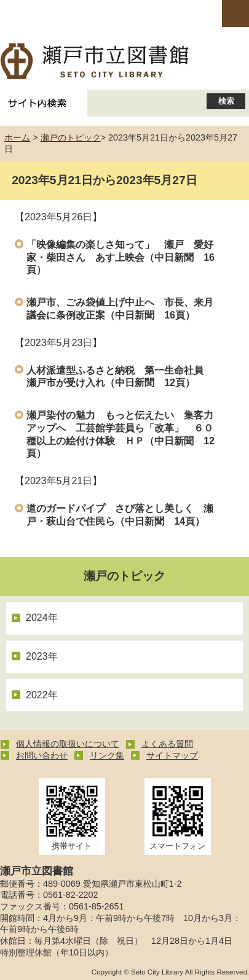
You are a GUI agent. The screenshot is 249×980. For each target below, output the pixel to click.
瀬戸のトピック (71, 137)
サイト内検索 (38, 103)
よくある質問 (167, 744)
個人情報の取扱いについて (68, 744)
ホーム (17, 137)
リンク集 (107, 755)
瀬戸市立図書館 (124, 62)
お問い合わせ (42, 755)
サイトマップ (172, 755)
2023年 (42, 656)
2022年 (42, 695)
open (235, 14)
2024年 (42, 618)
